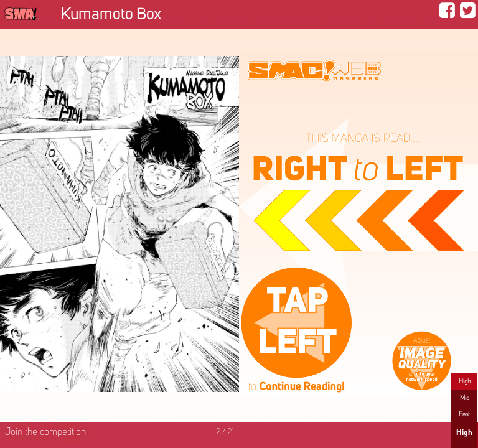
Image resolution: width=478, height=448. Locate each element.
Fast (464, 414)
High (465, 381)
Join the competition (45, 432)
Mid (465, 398)
